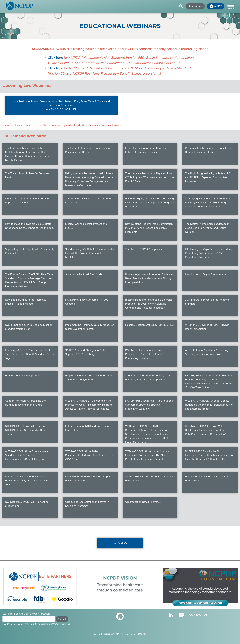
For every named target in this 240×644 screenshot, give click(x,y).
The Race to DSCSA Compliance (144, 249)
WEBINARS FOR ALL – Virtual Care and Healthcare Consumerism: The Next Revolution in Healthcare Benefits (148, 455)
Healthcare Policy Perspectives (23, 376)
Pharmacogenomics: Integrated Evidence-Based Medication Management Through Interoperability (149, 278)
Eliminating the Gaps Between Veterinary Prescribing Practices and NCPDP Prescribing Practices (209, 253)
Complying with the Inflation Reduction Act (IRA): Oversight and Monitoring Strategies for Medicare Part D (208, 203)
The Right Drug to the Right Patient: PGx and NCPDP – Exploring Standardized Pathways (208, 177)
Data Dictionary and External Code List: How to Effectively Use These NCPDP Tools (28, 481)
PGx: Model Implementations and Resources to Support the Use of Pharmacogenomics (144, 354)
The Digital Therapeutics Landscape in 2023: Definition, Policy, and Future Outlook (207, 228)
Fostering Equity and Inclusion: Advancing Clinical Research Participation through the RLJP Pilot (150, 203)
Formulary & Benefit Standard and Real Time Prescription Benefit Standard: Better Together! (30, 354)
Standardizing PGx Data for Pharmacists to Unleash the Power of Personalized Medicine (89, 253)
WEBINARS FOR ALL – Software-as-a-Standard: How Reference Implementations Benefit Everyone (27, 455)
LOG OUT (142, 634)
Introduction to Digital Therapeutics (206, 274)
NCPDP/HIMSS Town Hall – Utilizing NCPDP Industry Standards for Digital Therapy (26, 430)
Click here (55, 58)
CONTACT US (198, 615)
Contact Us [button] (120, 543)
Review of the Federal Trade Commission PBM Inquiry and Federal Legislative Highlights (149, 228)
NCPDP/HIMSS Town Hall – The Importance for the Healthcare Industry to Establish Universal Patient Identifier (209, 455)
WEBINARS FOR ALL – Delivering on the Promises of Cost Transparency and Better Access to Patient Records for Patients (89, 405)
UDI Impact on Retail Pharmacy (143, 502)
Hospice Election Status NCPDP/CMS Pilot (149, 325)
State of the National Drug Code (84, 274)
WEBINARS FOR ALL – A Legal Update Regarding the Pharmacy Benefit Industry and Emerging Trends (209, 405)
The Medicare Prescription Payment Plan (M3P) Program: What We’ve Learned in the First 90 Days (150, 177)
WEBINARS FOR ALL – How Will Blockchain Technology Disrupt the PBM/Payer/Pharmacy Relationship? (205, 430)
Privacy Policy (128, 634)
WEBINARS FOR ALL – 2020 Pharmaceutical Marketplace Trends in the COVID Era (89, 455)
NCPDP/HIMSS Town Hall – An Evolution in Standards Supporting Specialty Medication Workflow (150, 405)
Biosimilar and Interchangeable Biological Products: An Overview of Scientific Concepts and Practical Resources (149, 304)
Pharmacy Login (195, 6)
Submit (62, 619)
